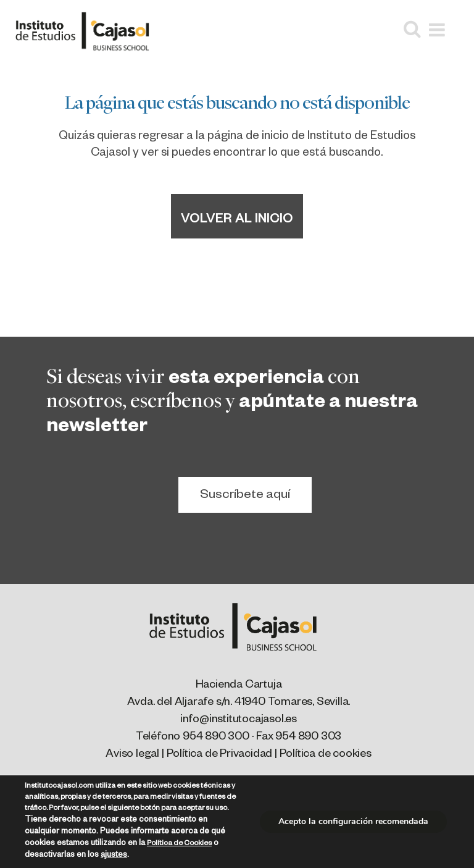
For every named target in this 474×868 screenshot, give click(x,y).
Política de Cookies (179, 844)
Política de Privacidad (220, 755)
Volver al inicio (237, 221)
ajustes (114, 856)
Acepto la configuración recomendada (353, 821)
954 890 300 (216, 738)
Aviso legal (132, 755)
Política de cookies (326, 755)
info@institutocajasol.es (239, 720)
